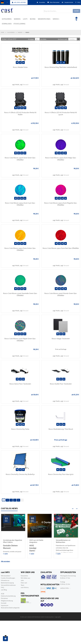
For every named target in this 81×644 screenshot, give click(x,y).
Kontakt (4, 603)
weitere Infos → (65, 588)
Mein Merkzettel (55, 2)
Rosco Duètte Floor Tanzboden (61, 384)
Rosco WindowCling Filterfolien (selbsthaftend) (61, 67)
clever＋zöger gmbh (56, 617)
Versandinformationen (8, 585)
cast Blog (4, 590)
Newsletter (24, 576)
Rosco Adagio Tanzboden (61, 339)
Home (3, 32)
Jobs (22, 580)
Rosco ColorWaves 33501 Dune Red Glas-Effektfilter (61, 248)
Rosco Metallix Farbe (20, 67)
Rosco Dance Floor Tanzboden (20, 384)
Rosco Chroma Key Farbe (20, 429)
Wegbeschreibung (7, 601)
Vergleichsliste (69, 2)
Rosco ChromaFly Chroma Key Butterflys (20, 474)
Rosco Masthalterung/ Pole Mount (61, 429)
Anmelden (42, 2)
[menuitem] (8, 19)
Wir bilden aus (25, 578)
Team (22, 585)
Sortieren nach (63, 39)
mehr (6, 554)
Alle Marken (11, 32)
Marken (20, 32)
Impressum (5, 605)
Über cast (24, 583)
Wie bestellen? (6, 576)
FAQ (79, 2)
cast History (25, 587)
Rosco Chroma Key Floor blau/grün (61, 474)
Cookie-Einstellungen (8, 578)
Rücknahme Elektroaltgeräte (10, 608)
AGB (3, 594)
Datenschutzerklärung (8, 596)
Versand (26, 84)
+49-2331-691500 (20, 2)
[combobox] (62, 11)
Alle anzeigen (5, 561)
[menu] (35, 21)
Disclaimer (4, 598)
